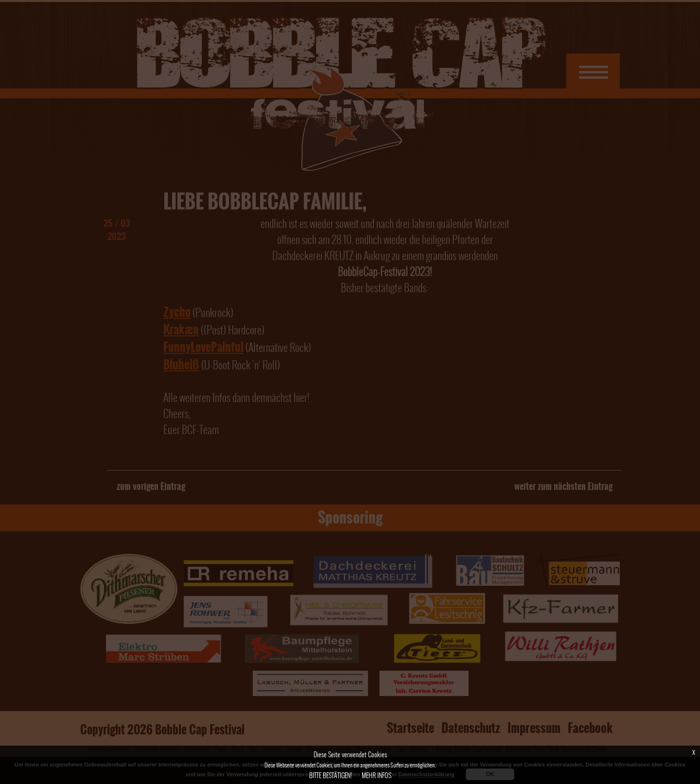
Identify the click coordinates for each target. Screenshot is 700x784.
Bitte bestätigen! (331, 775)
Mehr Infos (376, 775)
